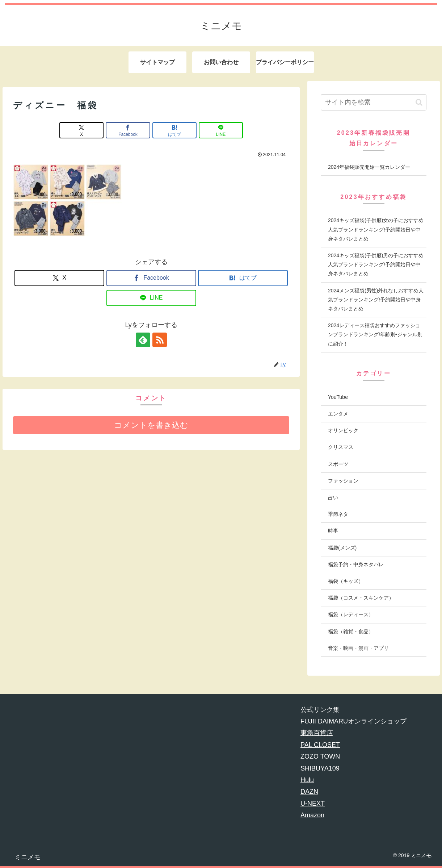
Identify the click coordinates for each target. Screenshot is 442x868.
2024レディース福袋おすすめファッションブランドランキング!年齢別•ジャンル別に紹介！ (375, 334)
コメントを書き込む (151, 425)
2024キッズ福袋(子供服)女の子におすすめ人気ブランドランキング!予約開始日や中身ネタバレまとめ (376, 229)
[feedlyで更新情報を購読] (143, 340)
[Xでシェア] (81, 130)
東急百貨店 (317, 733)
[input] (374, 102)
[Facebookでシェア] (128, 130)
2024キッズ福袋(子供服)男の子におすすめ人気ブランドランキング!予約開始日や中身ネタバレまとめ (376, 264)
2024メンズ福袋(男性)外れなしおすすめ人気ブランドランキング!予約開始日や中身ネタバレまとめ (376, 300)
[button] (419, 102)
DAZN (309, 792)
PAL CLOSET (320, 745)
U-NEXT (313, 804)
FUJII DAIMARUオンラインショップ (353, 721)
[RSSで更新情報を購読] (160, 340)
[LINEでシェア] (221, 130)
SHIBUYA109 (320, 768)
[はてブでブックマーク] (174, 130)
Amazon (312, 815)
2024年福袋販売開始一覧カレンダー (369, 167)
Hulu (307, 780)
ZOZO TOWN (320, 756)
